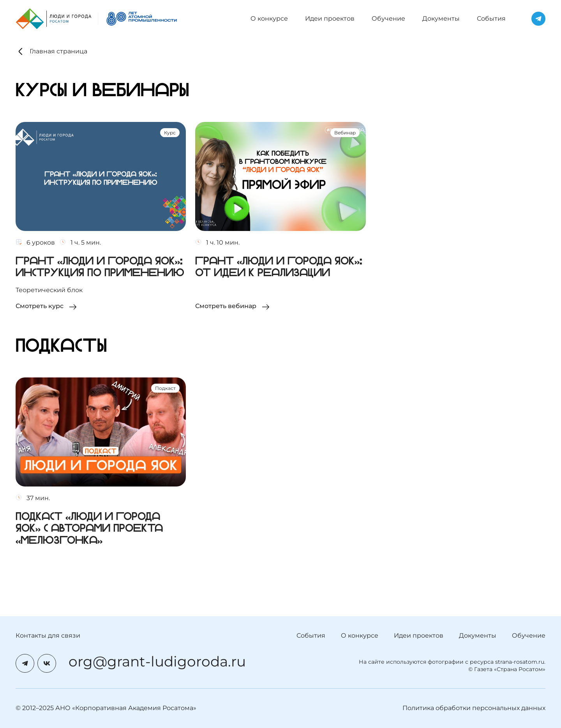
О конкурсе (269, 19)
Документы (441, 19)
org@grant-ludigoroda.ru (157, 662)
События (491, 19)
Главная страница (51, 51)
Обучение (388, 19)
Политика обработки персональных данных (474, 708)
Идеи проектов (330, 19)
